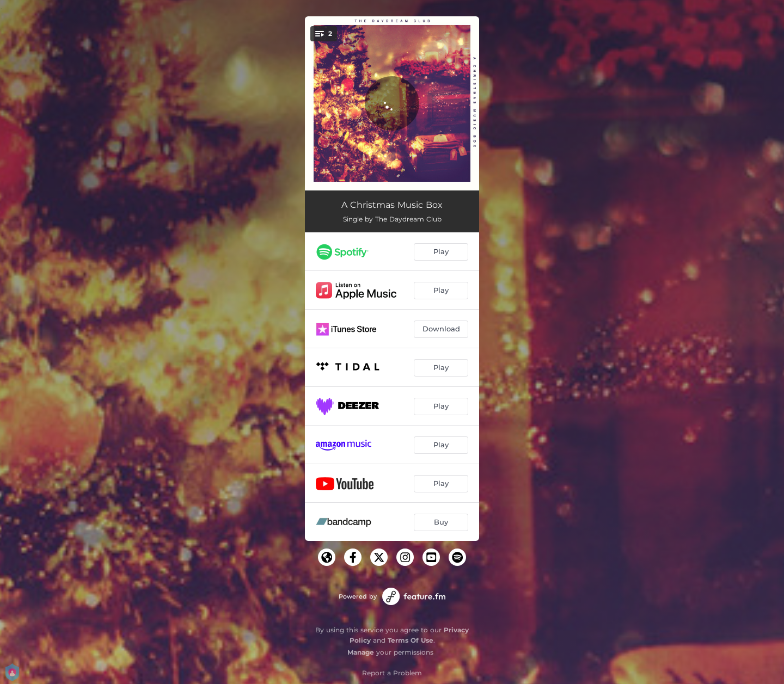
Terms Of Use (411, 640)
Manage (361, 652)
